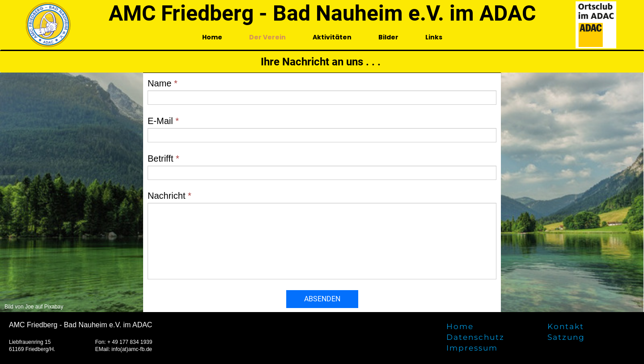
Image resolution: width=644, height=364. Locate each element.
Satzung (566, 337)
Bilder (388, 37)
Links (434, 37)
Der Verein (267, 37)
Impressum (472, 348)
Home (212, 37)
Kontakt (566, 326)
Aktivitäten (332, 37)
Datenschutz (475, 337)
